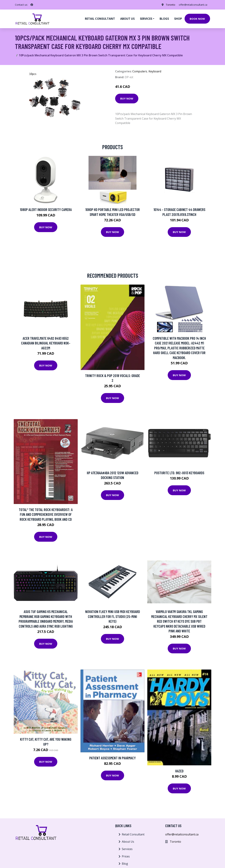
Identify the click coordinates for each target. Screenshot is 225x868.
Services (127, 849)
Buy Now (127, 98)
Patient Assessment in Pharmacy (112, 758)
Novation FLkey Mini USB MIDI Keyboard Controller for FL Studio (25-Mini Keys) (113, 616)
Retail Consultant (100, 19)
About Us (128, 842)
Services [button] (146, 19)
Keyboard (155, 71)
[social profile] (32, 5)
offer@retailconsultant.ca (193, 5)
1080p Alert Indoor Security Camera (46, 209)
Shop (178, 19)
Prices (126, 856)
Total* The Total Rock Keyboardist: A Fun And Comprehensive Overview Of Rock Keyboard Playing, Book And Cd (46, 514)
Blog (125, 864)
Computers (140, 71)
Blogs (164, 19)
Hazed (179, 771)
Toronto (171, 5)
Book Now (197, 19)
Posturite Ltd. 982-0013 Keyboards (179, 473)
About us (127, 19)
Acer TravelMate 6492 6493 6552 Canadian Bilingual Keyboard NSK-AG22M (46, 343)
